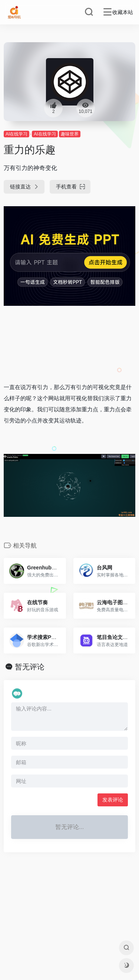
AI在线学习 (16, 134)
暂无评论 (30, 667)
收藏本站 (123, 12)
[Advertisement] (69, 344)
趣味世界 (70, 134)
